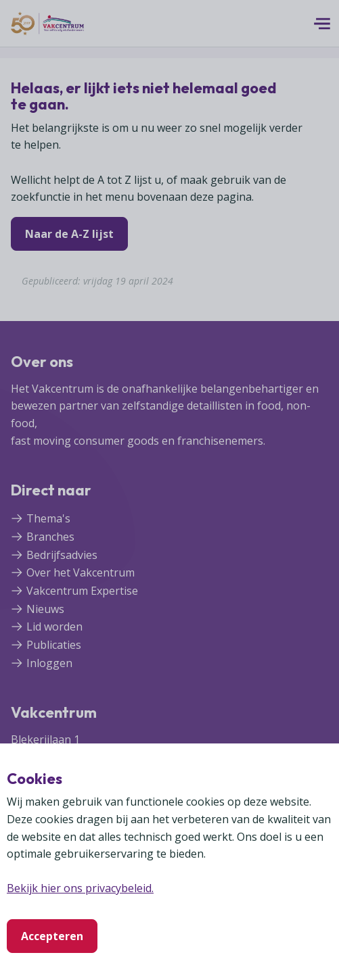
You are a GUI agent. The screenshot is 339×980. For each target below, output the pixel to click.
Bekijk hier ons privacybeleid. (80, 888)
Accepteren (52, 936)
